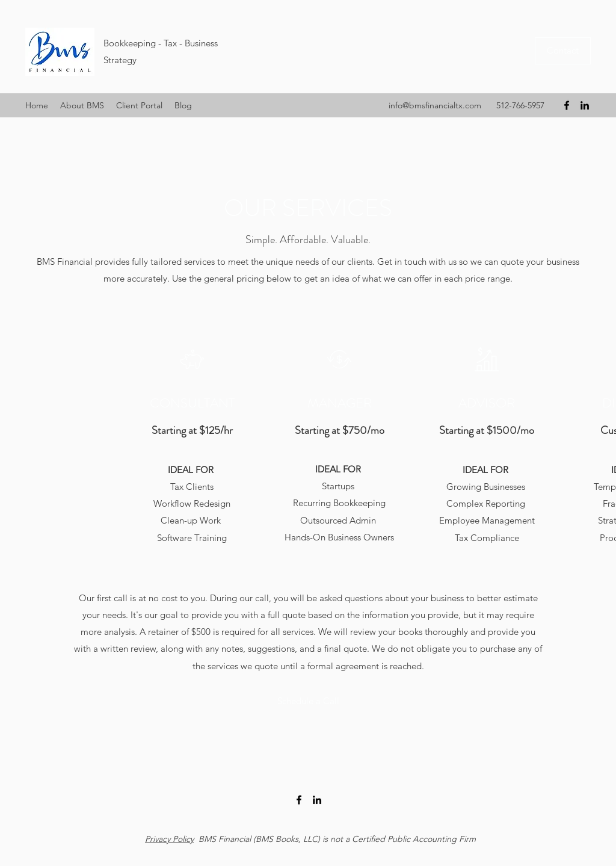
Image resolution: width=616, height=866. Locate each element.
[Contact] (563, 51)
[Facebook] (567, 105)
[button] (139, 105)
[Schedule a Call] (308, 701)
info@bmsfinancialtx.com (435, 105)
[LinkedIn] (585, 105)
